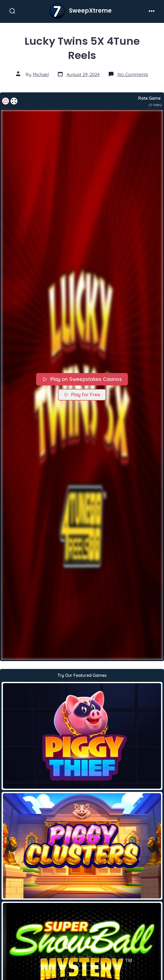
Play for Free (82, 395)
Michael (41, 74)
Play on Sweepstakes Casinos (82, 379)
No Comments (133, 74)
